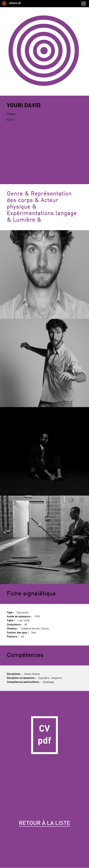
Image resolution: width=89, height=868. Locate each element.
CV (44, 735)
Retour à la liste (45, 823)
